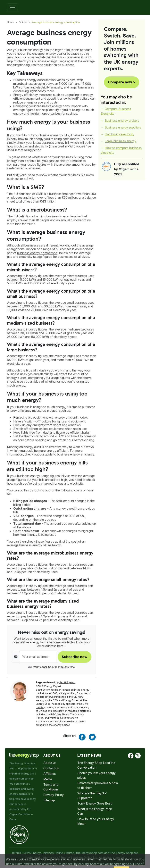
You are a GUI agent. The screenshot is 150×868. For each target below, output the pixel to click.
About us (50, 763)
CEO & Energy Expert (48, 686)
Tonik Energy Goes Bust (94, 803)
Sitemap (49, 800)
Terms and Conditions (51, 787)
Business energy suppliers (123, 127)
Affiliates (50, 774)
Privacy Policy (54, 795)
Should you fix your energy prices (96, 775)
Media (48, 779)
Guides (23, 22)
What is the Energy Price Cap (95, 811)
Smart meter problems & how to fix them (98, 785)
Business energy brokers (122, 121)
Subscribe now (75, 657)
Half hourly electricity (120, 134)
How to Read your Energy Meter (96, 821)
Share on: (70, 736)
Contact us (51, 768)
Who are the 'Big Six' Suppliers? (92, 796)
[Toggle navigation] (12, 7)
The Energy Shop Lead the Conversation (96, 765)
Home (11, 22)
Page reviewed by (56, 682)
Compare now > (122, 82)
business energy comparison (37, 253)
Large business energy (121, 141)
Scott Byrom (67, 682)
